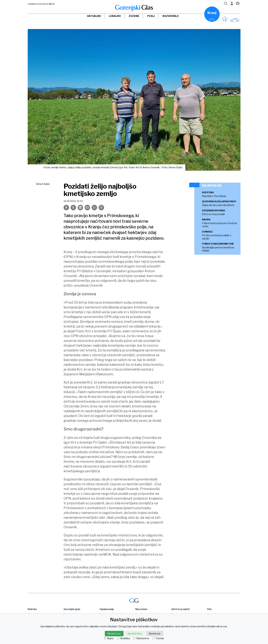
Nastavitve (141, 638)
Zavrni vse (155, 634)
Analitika (123, 638)
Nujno (109, 638)
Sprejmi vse (114, 634)
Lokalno (115, 16)
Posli (151, 16)
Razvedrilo (171, 16)
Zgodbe (134, 16)
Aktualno (94, 16)
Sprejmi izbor (135, 634)
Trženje (158, 638)
